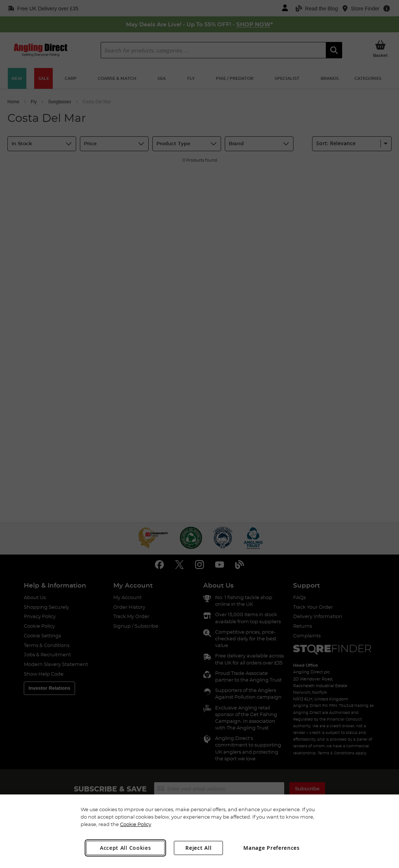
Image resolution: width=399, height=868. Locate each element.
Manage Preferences (272, 848)
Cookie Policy (136, 824)
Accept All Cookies (126, 848)
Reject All (198, 848)
